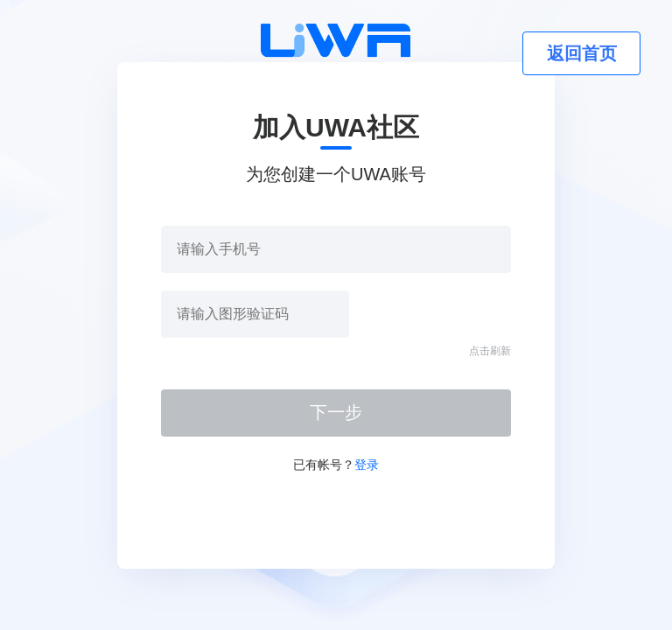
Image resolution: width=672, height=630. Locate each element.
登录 (367, 465)
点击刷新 (490, 351)
